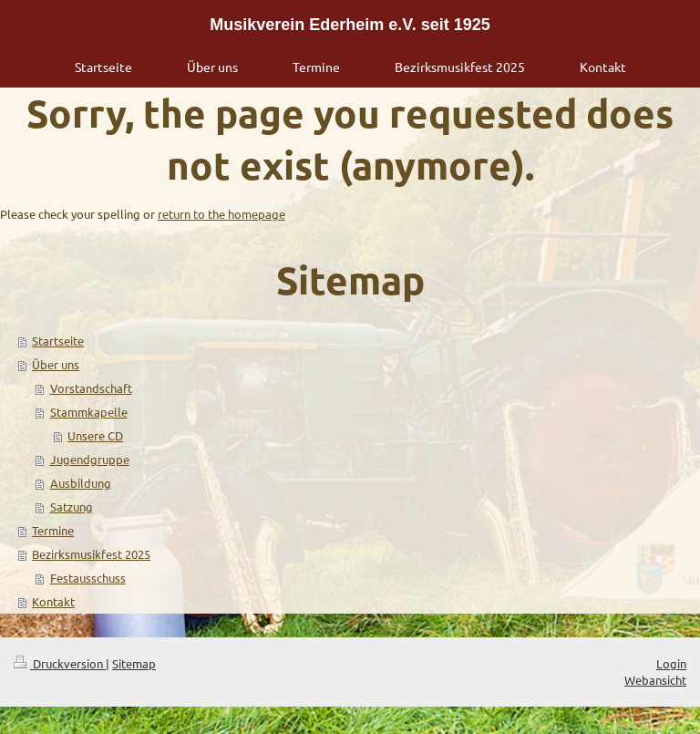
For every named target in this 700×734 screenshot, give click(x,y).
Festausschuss (88, 578)
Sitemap (134, 663)
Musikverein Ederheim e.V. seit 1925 (350, 25)
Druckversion (60, 663)
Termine (53, 530)
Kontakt (53, 601)
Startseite (58, 341)
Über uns (56, 364)
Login (671, 663)
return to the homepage (221, 214)
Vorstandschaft (91, 388)
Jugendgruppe (90, 459)
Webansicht (655, 680)
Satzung (72, 507)
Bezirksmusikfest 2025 (91, 554)
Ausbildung (81, 483)
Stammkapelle (89, 412)
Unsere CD (95, 435)
